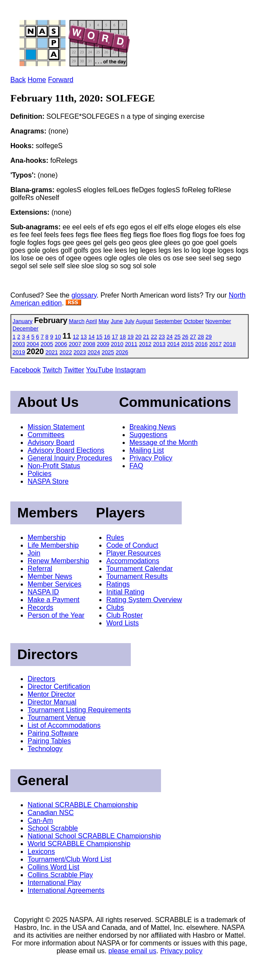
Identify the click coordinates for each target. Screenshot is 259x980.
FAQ (136, 466)
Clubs (115, 607)
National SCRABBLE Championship (83, 805)
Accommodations (133, 561)
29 (208, 337)
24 (170, 337)
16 (107, 337)
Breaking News (153, 427)
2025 (108, 352)
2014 (173, 344)
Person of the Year (56, 615)
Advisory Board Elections (66, 450)
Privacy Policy (151, 458)
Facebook (25, 370)
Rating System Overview (144, 600)
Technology (45, 749)
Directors (41, 679)
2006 (61, 344)
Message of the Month (164, 442)
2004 (33, 344)
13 (84, 337)
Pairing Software (53, 733)
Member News (50, 576)
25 (177, 337)
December (25, 328)
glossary (84, 295)
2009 (103, 344)
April (92, 321)
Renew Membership (58, 561)
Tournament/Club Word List (69, 859)
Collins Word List (54, 867)
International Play (54, 883)
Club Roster (124, 615)
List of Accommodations (64, 725)
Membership (47, 538)
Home (37, 80)
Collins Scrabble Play (60, 875)
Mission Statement (56, 427)
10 (58, 337)
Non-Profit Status (54, 466)
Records (41, 607)
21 (146, 337)
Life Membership (53, 545)
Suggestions (148, 435)
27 (193, 337)
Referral (40, 569)
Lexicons (41, 852)
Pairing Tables (49, 741)
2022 (66, 352)
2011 (131, 344)
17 (115, 337)
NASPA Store (48, 481)
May (104, 321)
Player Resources (133, 553)
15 (99, 337)
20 (138, 337)
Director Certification (59, 687)
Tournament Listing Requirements (79, 710)
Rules (115, 538)
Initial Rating (125, 592)
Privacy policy (181, 951)
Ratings (118, 584)
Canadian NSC (51, 813)
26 (185, 337)
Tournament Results (137, 576)
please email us (132, 951)
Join (34, 553)
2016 (201, 344)
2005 (47, 344)
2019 (19, 352)
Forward (61, 80)
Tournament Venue (57, 718)
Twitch (52, 370)
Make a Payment (54, 600)
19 (130, 337)
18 (123, 337)
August (144, 321)
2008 (89, 344)
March (77, 321)
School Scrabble (53, 828)
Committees (46, 435)
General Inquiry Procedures (70, 458)
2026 (122, 352)
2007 (75, 344)
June (117, 321)
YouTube (99, 370)
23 (162, 337)
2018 (229, 344)
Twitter (74, 370)
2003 (19, 344)
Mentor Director (51, 694)
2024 (94, 352)
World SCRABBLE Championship (79, 844)
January (22, 321)
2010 (117, 344)
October (194, 321)
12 (76, 337)
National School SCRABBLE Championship (94, 836)
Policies (39, 474)
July (129, 321)
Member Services (54, 584)
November (218, 321)
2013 (159, 344)
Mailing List (147, 450)
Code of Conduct (132, 545)
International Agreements (66, 890)
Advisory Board (51, 442)
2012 (145, 344)
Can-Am (40, 820)
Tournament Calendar (139, 569)
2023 (80, 352)
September (168, 321)
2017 (216, 344)
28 (201, 337)
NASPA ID (43, 592)
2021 (52, 352)
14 (92, 337)
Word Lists (122, 623)
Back (18, 80)
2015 (188, 344)
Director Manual (52, 702)
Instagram (131, 370)
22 (154, 337)
